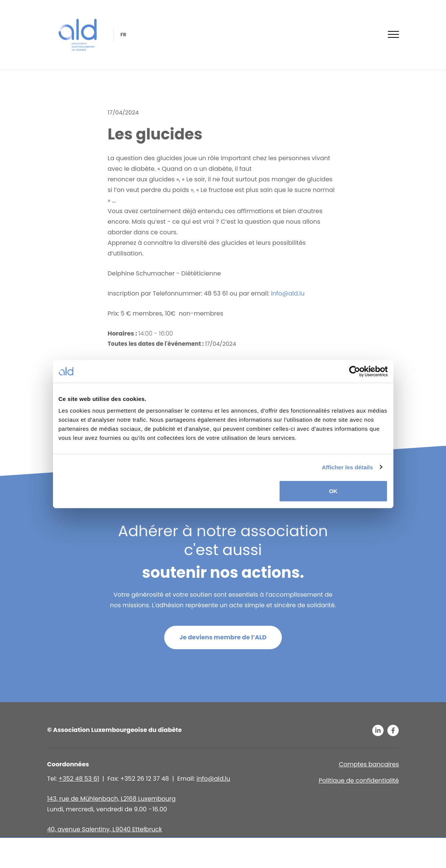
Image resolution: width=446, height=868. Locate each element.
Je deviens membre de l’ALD (223, 637)
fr (123, 35)
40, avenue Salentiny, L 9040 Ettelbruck (105, 829)
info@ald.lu (288, 293)
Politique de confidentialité (359, 781)
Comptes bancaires (369, 764)
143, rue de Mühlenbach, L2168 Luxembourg (112, 799)
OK (333, 491)
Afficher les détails (347, 467)
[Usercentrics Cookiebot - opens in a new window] (355, 371)
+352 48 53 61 (79, 779)
